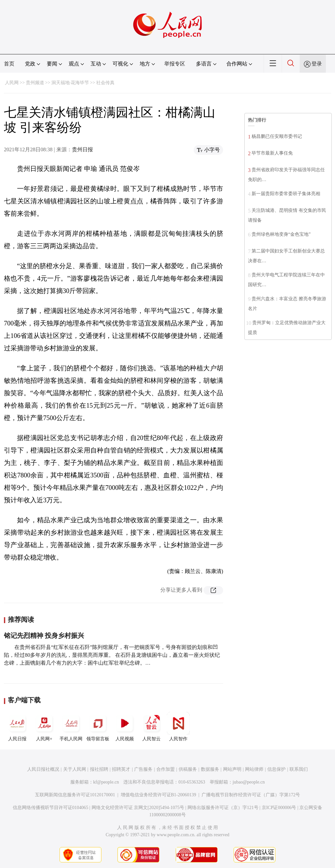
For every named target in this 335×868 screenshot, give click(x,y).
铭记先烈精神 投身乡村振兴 (44, 636)
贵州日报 (82, 149)
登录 (317, 64)
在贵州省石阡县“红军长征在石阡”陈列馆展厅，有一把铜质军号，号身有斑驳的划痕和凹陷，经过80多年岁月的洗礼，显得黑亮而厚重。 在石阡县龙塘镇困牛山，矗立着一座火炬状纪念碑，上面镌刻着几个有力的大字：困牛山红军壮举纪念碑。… (112, 655)
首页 (9, 64)
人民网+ (44, 727)
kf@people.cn (106, 782)
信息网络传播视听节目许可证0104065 (51, 808)
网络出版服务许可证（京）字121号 (223, 808)
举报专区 (175, 64)
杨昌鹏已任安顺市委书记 (277, 136)
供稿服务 (188, 769)
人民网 (12, 83)
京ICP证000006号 (279, 808)
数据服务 (210, 769)
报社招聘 (99, 769)
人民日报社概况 (43, 769)
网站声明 (232, 769)
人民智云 (151, 727)
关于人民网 (75, 769)
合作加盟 (166, 769)
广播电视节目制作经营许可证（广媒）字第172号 (251, 795)
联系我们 (299, 769)
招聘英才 (121, 769)
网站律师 (254, 769)
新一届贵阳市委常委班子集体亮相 (286, 194)
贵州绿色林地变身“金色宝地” (281, 234)
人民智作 (178, 727)
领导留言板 (98, 727)
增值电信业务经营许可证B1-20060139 (159, 795)
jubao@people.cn (249, 782)
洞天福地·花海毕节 (70, 83)
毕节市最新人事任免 (272, 153)
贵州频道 (35, 83)
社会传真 (105, 83)
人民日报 (17, 727)
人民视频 (125, 727)
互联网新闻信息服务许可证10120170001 (75, 795)
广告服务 (143, 769)
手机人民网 (71, 727)
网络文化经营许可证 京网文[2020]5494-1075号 (138, 808)
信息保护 (276, 769)
